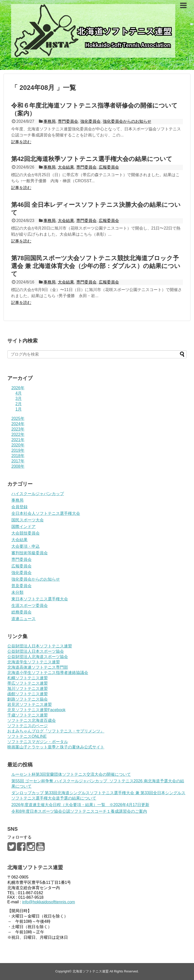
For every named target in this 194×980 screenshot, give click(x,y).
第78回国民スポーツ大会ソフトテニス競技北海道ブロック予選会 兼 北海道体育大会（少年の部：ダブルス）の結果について (96, 266)
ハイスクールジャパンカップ (38, 494)
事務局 (50, 121)
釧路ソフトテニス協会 (28, 699)
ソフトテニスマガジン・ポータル (38, 742)
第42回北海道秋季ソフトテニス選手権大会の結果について (92, 159)
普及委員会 (21, 586)
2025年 (18, 418)
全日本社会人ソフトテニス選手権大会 (46, 513)
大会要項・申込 (26, 546)
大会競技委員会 (26, 533)
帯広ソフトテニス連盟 (28, 683)
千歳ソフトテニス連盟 (28, 715)
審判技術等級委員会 (30, 553)
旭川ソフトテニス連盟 (28, 689)
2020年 (18, 445)
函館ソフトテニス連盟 (28, 694)
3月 (19, 399)
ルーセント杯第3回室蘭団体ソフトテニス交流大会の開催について (71, 774)
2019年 (18, 450)
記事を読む (21, 142)
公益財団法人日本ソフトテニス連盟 (40, 646)
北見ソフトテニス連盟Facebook (36, 710)
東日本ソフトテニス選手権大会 (40, 599)
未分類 (17, 592)
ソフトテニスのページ (28, 726)
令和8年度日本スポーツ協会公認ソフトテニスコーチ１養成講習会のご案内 (79, 811)
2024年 (18, 424)
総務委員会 (21, 612)
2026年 (18, 388)
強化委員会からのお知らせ (127, 121)
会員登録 (19, 507)
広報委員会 (109, 167)
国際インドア (23, 527)
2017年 (18, 461)
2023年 (18, 429)
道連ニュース (23, 619)
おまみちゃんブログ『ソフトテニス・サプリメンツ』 (56, 731)
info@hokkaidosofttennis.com (49, 902)
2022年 (18, 434)
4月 (19, 393)
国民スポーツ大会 (28, 520)
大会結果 (66, 167)
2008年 (18, 466)
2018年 (18, 456)
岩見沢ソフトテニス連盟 (30, 705)
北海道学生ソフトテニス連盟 (34, 662)
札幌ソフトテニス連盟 (28, 678)
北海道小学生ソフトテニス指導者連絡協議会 (48, 673)
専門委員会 (68, 121)
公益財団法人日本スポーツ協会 (36, 651)
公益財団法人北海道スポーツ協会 (38, 657)
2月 (19, 404)
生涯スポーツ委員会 (30, 606)
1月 (19, 409)
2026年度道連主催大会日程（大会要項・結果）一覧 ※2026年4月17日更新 (80, 805)
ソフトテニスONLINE (27, 736)
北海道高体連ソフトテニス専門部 (38, 667)
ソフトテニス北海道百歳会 (32, 720)
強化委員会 (90, 121)
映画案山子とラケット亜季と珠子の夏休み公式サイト (56, 747)
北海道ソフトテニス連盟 (91, 971)
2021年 (18, 440)
